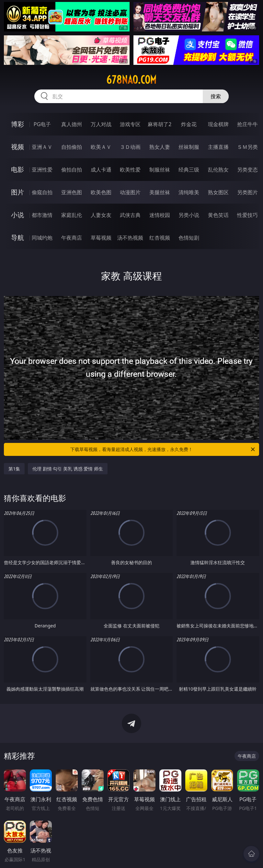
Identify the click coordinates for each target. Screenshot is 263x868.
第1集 (14, 469)
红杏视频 (160, 238)
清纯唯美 (189, 192)
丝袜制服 (189, 147)
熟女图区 (218, 192)
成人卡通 (101, 170)
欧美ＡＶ (101, 147)
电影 (17, 169)
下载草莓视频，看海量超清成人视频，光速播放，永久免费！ (163, 449)
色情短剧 (189, 238)
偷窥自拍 (42, 192)
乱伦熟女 (218, 170)
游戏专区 (130, 124)
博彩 (17, 124)
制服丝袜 (160, 170)
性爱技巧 (247, 215)
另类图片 (247, 192)
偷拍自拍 (72, 170)
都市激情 (42, 215)
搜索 (216, 96)
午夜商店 (72, 238)
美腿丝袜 (160, 192)
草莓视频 (101, 238)
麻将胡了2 (160, 124)
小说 (17, 215)
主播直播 (218, 147)
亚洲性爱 (42, 170)
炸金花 (189, 124)
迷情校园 (160, 215)
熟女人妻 (160, 147)
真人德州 (72, 124)
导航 (17, 238)
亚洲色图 (72, 192)
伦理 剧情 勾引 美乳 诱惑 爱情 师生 (68, 469)
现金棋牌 (218, 124)
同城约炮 (42, 238)
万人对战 (101, 124)
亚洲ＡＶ (42, 147)
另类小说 (189, 215)
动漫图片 (130, 192)
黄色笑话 (218, 215)
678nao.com (131, 80)
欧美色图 (101, 192)
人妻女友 (101, 215)
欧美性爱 (130, 170)
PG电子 (42, 124)
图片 (17, 192)
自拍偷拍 (72, 147)
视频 (17, 147)
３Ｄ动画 (130, 147)
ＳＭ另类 (247, 147)
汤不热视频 (130, 238)
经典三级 (189, 170)
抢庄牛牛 (247, 124)
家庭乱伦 (72, 215)
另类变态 (247, 170)
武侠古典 (130, 215)
